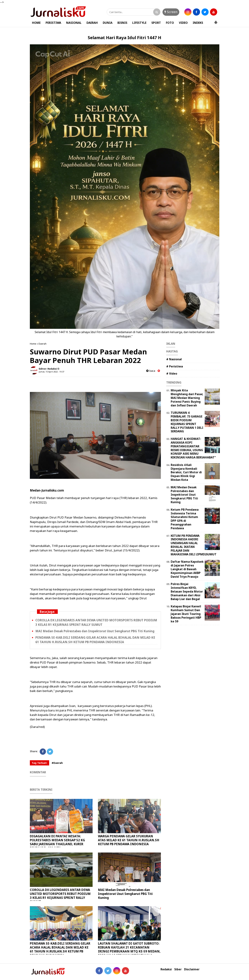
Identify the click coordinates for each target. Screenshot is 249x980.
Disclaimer (192, 969)
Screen (171, 12)
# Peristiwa (175, 366)
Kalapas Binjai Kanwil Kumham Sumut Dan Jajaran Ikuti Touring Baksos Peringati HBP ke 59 (186, 614)
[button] (216, 21)
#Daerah (57, 763)
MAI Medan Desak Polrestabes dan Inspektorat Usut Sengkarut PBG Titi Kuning (95, 631)
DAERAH (92, 23)
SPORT (156, 23)
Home (33, 344)
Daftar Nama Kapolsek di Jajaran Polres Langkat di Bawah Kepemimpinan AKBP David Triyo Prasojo (187, 569)
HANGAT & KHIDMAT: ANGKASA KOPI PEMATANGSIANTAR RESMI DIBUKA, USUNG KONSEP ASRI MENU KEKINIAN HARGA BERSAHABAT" (193, 448)
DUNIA (108, 23)
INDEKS (198, 23)
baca (151, 371)
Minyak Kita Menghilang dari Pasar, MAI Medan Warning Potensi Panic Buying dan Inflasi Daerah (187, 398)
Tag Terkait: (40, 763)
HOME (36, 23)
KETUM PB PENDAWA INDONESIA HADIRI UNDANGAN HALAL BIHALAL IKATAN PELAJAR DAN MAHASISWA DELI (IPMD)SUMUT (194, 545)
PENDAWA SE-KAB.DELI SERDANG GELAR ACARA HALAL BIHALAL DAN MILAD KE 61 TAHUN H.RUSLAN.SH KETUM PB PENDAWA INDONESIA (60, 949)
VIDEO (183, 23)
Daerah (43, 344)
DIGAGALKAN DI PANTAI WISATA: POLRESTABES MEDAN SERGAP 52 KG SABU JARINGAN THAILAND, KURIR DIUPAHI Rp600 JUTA (57, 842)
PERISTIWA (53, 23)
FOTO (170, 23)
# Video (172, 374)
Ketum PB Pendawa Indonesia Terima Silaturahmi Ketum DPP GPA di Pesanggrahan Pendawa (185, 519)
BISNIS (122, 23)
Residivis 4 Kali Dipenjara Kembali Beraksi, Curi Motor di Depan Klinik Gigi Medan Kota (186, 472)
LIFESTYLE (139, 23)
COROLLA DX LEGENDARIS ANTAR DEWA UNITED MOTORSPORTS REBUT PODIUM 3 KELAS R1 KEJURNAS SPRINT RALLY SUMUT (60, 896)
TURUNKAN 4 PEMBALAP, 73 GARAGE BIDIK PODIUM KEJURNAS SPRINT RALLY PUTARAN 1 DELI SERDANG (187, 422)
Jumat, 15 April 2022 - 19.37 (51, 372)
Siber (178, 969)
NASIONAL (74, 23)
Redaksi (166, 969)
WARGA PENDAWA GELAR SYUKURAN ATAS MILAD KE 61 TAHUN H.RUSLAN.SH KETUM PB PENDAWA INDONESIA (129, 840)
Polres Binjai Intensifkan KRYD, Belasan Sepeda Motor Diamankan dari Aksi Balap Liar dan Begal (187, 591)
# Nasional (174, 359)
